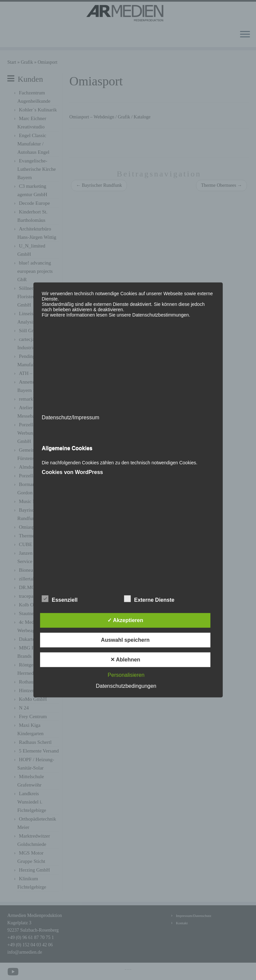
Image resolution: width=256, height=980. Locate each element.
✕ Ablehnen (125, 660)
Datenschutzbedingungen (126, 686)
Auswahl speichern (125, 640)
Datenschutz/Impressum (70, 417)
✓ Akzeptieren (125, 620)
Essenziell (59, 599)
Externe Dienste (149, 599)
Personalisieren (126, 675)
